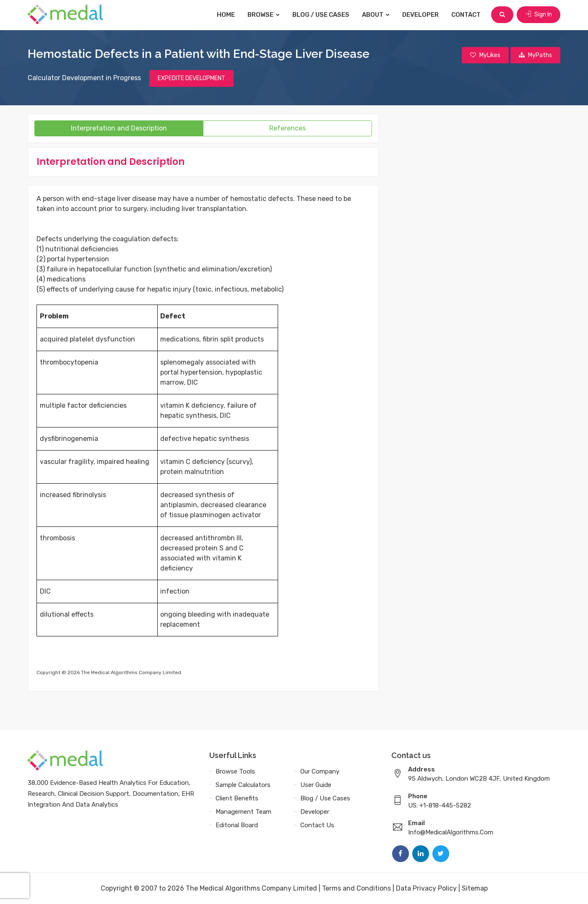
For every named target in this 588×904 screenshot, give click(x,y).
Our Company (320, 771)
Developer (420, 15)
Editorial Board (237, 825)
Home (226, 15)
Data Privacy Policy (426, 888)
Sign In (539, 14)
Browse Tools (235, 771)
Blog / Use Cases (321, 15)
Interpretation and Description (119, 128)
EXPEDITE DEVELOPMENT (191, 78)
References (287, 128)
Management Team (243, 812)
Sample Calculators (243, 785)
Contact (466, 15)
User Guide (316, 785)
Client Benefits (237, 798)
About (376, 15)
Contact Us (317, 825)
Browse (264, 15)
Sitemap (475, 888)
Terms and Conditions (356, 888)
